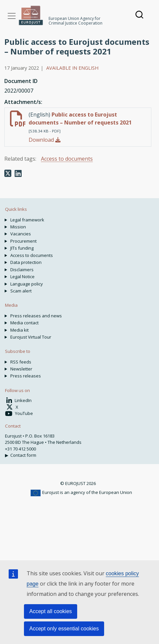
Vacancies (21, 234)
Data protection (26, 262)
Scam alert (21, 291)
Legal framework (27, 220)
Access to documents (67, 159)
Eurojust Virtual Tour (31, 337)
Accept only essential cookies (64, 629)
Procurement (23, 241)
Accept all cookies (51, 611)
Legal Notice (22, 277)
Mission (18, 227)
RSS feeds (21, 362)
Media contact (24, 323)
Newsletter (21, 369)
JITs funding (22, 248)
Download (45, 140)
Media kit (19, 330)
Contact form (23, 455)
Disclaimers (22, 270)
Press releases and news (36, 316)
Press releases (26, 376)
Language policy (27, 284)
